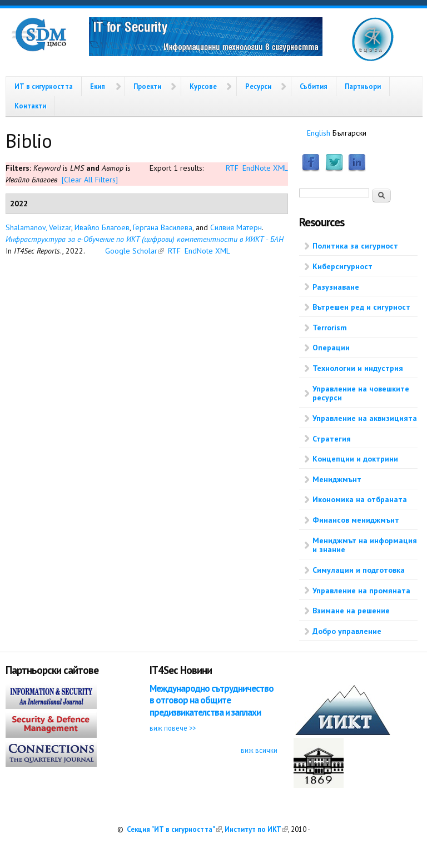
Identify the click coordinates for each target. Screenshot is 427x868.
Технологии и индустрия (358, 368)
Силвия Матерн (236, 227)
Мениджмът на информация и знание (365, 545)
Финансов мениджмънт (356, 520)
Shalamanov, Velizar (38, 227)
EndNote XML (265, 168)
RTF (232, 168)
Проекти (147, 86)
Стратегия (332, 439)
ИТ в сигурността (44, 86)
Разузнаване (336, 287)
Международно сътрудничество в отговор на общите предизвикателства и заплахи (212, 700)
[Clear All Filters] (90, 180)
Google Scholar (135, 251)
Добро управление (347, 631)
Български (349, 133)
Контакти (30, 106)
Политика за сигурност (355, 246)
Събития (314, 86)
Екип (98, 86)
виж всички (259, 750)
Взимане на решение (351, 611)
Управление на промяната (361, 591)
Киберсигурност (342, 266)
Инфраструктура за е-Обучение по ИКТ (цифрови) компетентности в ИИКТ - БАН (145, 239)
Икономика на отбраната (360, 499)
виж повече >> (173, 728)
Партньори (363, 86)
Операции (331, 348)
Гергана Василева (163, 227)
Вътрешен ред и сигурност (361, 307)
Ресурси (258, 86)
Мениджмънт (337, 479)
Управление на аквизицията (365, 418)
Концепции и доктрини (355, 459)
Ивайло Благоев (102, 227)
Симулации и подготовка (359, 570)
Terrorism (330, 328)
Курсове (203, 86)
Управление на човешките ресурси (361, 393)
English (319, 133)
